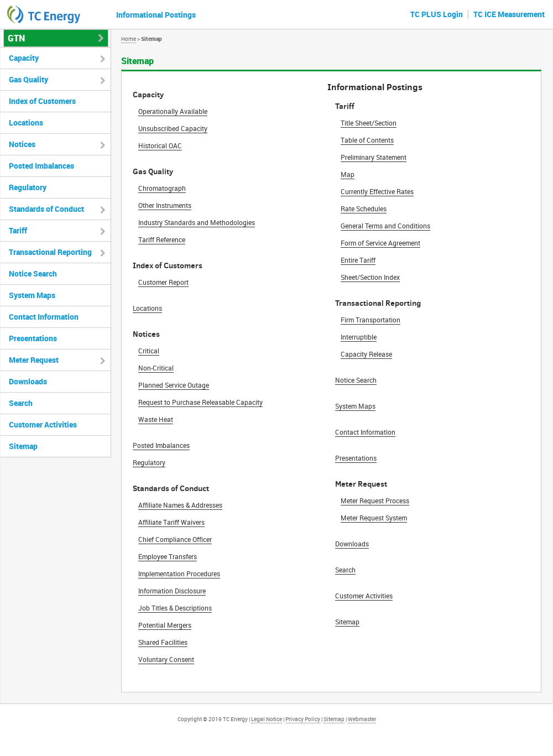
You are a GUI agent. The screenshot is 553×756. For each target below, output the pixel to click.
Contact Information (365, 432)
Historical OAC (160, 145)
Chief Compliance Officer (175, 539)
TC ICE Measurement (509, 14)
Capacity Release (366, 354)
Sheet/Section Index (370, 277)
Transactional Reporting (50, 252)
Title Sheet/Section (369, 123)
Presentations (356, 458)
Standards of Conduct (46, 209)
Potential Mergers (165, 625)
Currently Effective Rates (377, 191)
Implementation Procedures (179, 573)
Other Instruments (165, 205)
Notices (22, 144)
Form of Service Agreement (380, 243)
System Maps (355, 406)
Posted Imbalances (161, 445)
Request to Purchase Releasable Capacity (200, 402)
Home (129, 39)
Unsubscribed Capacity (173, 128)
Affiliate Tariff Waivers (171, 522)
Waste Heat (156, 419)
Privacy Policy (303, 719)
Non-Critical (156, 368)
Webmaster (362, 719)
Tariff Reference (162, 239)
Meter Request (34, 360)
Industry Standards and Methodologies (197, 222)
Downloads (352, 544)
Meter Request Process (375, 500)
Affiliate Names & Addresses (180, 505)
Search (345, 570)
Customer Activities (364, 596)
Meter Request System (374, 518)
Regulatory (149, 462)
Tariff (18, 230)
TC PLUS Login (437, 14)
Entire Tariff (358, 260)
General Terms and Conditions (385, 226)
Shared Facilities (163, 642)
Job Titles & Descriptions (175, 608)
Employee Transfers (168, 556)
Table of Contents (367, 140)
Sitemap (347, 622)
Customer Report (163, 282)
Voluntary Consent (166, 659)
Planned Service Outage (174, 385)
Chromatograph (162, 188)
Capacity (24, 58)
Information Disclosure (172, 591)
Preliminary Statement (374, 157)
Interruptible (359, 337)
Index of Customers (42, 101)
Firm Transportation (371, 320)
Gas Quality (28, 79)
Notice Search (356, 380)
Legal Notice (267, 719)
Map (348, 174)
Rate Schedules (364, 208)
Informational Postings (156, 15)
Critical (149, 351)
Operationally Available (173, 111)
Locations (147, 308)
